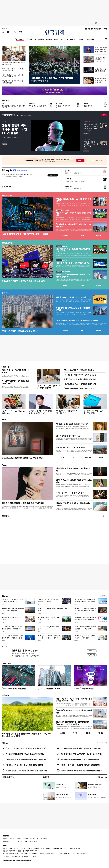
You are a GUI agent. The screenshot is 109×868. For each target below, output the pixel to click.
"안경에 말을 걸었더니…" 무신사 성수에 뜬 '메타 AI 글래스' (85, 628)
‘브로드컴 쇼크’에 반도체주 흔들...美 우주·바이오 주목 (49, 600)
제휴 (11, 848)
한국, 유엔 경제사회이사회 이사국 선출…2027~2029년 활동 (13, 82)
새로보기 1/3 (104, 596)
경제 (30, 39)
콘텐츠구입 (15, 848)
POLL (4, 647)
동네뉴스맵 (65, 331)
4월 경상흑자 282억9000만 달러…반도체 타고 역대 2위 (101, 60)
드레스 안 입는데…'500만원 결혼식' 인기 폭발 (15, 371)
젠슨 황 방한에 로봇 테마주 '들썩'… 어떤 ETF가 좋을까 (14, 129)
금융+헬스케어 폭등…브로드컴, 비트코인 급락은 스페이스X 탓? (73, 250)
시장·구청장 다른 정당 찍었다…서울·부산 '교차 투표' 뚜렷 (80, 748)
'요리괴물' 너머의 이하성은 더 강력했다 (70, 493)
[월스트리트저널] (15, 32)
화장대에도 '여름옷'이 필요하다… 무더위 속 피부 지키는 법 (73, 504)
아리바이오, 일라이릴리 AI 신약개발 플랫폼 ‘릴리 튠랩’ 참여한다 (85, 619)
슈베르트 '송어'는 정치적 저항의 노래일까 (71, 447)
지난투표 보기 (91, 655)
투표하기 (91, 651)
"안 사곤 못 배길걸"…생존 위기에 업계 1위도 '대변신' (15, 382)
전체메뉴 (91, 39)
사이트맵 (30, 848)
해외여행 (88, 733)
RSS (42, 848)
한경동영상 (5, 516)
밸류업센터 (98, 331)
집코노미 (57, 39)
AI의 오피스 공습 (84, 689)
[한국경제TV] (9, 32)
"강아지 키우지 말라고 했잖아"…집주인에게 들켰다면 (48, 387)
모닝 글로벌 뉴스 (63, 272)
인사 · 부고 (100, 777)
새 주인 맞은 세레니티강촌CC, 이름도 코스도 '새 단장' (49, 619)
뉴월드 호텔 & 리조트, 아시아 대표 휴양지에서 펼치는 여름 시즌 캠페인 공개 (74, 700)
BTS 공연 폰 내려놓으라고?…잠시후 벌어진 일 (80, 375)
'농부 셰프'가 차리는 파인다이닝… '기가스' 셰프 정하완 (74, 711)
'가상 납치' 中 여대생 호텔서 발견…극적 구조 (67, 412)
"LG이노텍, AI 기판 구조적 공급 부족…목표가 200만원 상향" (74, 225)
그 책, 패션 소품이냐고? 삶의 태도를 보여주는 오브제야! (74, 481)
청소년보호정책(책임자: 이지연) (72, 848)
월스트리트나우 (63, 246)
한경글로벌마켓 (7, 243)
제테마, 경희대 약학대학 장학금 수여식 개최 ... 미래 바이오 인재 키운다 (49, 638)
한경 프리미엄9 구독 (96, 29)
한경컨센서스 (66, 235)
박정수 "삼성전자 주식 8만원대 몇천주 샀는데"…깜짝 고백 (26, 771)
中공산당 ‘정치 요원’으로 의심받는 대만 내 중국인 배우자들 (13, 609)
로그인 (106, 29)
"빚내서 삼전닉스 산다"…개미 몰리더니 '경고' (80, 388)
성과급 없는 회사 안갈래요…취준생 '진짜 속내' (80, 379)
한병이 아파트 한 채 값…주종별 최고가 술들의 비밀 (73, 469)
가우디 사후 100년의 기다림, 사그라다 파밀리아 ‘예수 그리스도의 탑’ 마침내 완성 (73, 723)
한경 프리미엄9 (20, 39)
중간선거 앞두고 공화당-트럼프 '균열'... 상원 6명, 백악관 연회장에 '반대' (85, 610)
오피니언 (72, 39)
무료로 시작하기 (53, 175)
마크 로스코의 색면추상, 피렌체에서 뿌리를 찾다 (22, 458)
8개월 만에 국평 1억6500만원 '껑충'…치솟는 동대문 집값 (74, 309)
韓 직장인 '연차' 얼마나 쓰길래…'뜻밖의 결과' (93, 412)
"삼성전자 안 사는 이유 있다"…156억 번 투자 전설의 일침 (26, 748)
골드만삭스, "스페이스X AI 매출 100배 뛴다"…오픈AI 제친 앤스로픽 (73, 276)
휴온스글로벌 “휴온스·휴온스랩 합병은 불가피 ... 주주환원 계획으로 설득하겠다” (12, 629)
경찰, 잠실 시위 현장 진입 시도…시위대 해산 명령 (52, 78)
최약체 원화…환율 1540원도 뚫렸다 (101, 70)
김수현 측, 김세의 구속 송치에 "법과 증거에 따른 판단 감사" (40, 412)
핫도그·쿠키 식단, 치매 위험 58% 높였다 (49, 628)
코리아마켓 (41, 39)
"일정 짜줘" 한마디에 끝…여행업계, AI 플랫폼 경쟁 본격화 (13, 63)
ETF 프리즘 (4, 122)
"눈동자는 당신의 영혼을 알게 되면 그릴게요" (72, 424)
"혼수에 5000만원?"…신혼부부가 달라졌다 (79, 370)
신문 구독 (87, 29)
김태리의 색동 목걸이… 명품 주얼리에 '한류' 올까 (23, 503)
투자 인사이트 (87, 122)
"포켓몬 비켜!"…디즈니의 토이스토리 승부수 (13, 412)
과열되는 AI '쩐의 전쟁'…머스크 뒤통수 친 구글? (73, 263)
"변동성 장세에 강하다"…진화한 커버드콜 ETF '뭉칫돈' (25, 234)
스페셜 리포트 (6, 663)
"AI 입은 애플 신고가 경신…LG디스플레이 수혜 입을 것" (74, 200)
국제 (62, 39)
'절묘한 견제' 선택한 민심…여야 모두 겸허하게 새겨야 (14, 107)
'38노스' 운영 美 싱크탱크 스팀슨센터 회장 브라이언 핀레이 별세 (12, 637)
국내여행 (75, 733)
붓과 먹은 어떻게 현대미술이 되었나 (69, 436)
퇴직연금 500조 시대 (49, 689)
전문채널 (81, 39)
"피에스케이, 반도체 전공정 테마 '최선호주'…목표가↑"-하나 (85, 637)
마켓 (99, 235)
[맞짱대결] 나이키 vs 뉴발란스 (25, 650)
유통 (67, 39)
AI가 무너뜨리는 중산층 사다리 (38, 106)
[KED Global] (21, 32)
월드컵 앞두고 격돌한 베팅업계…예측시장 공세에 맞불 (54, 609)
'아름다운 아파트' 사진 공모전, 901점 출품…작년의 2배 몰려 (77, 321)
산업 (35, 39)
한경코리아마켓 (7, 195)
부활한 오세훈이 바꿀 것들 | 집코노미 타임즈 (72, 297)
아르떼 (4, 420)
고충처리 (19, 838)
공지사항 (46, 777)
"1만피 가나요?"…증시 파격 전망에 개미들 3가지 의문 (73, 214)
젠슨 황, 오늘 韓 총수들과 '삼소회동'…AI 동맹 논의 (101, 80)
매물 (82, 331)
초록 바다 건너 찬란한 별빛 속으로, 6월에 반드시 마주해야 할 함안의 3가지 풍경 (26, 735)
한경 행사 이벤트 (7, 777)
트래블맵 (63, 733)
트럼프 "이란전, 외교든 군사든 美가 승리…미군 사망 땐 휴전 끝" (12, 76)
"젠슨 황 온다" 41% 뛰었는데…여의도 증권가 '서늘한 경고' (27, 759)
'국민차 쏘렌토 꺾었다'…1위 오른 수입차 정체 (80, 384)
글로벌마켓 (49, 39)
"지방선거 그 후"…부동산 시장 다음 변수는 (20, 331)
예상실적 (65, 285)
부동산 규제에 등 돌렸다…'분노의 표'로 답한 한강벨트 (25, 754)
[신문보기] (3, 32)
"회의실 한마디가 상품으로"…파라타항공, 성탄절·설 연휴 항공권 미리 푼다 (85, 601)
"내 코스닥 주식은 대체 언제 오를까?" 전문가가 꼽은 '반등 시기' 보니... (91, 126)
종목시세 (82, 285)
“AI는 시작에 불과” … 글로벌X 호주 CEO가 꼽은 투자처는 (91, 144)
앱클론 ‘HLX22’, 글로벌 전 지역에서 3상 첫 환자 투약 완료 (12, 600)
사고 (106, 777)
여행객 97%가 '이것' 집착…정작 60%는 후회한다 (12, 619)
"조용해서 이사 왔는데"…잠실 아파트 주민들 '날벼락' (25, 765)
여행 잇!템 (101, 733)
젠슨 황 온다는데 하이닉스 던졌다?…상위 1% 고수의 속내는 (81, 754)
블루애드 (33, 838)
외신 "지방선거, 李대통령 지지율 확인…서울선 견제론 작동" (101, 49)
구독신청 (12, 838)
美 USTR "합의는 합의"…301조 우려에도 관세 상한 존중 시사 (13, 70)
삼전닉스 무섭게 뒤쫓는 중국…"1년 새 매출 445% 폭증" (80, 759)
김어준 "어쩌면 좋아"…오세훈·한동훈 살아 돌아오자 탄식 (80, 765)
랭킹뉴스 (5, 743)
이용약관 (48, 848)
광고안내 (26, 838)
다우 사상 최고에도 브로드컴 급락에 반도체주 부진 (23, 281)
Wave (4, 465)
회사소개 (5, 838)
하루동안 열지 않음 (98, 160)
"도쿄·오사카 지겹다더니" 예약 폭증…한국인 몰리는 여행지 (81, 771)
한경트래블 (5, 695)
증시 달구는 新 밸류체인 (14, 689)
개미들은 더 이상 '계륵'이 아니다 (65, 107)
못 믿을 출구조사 (88, 106)
